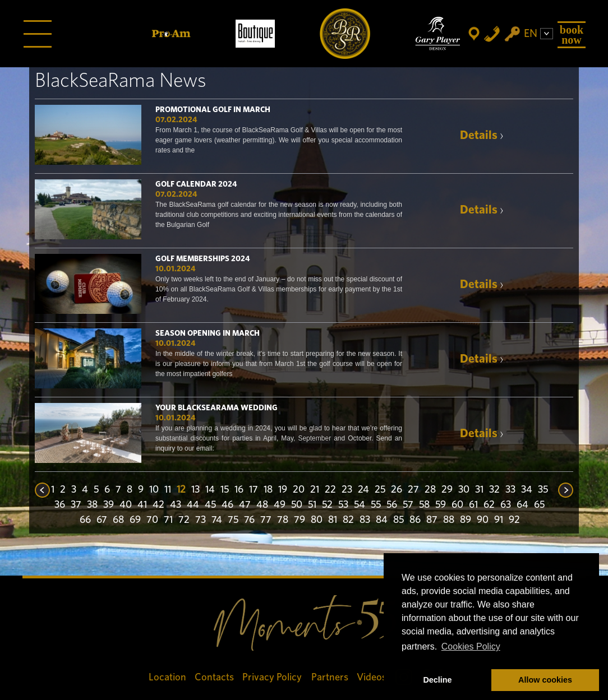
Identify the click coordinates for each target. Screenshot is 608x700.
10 (154, 490)
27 (413, 490)
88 (449, 520)
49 (280, 505)
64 (522, 505)
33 (510, 490)
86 (415, 520)
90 (483, 520)
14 (210, 490)
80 (317, 520)
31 (479, 490)
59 (441, 505)
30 (464, 490)
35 (543, 490)
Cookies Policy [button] (471, 646)
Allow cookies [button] (545, 680)
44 (193, 505)
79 (300, 520)
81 (333, 520)
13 (195, 490)
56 (392, 505)
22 (330, 490)
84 (382, 520)
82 (348, 520)
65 (539, 505)
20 (299, 490)
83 (365, 520)
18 (268, 490)
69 (135, 520)
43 (176, 505)
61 (473, 505)
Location (167, 677)
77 (266, 520)
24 (363, 490)
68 (118, 520)
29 (447, 490)
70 (152, 520)
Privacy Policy (273, 677)
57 (408, 505)
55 (376, 505)
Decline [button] (437, 680)
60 (457, 505)
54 (360, 505)
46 (227, 505)
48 (262, 505)
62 (489, 505)
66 (85, 520)
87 (432, 520)
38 (92, 505)
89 (466, 520)
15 (225, 490)
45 (210, 505)
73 (201, 520)
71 (168, 520)
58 (424, 505)
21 (315, 490)
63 (506, 505)
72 (184, 520)
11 (168, 490)
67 (102, 520)
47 (245, 505)
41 (142, 505)
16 (239, 490)
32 (494, 490)
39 (109, 505)
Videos (372, 677)
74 (217, 520)
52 (327, 505)
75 (233, 520)
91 (499, 520)
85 (399, 520)
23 (347, 490)
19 (283, 490)
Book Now (572, 35)
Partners (330, 677)
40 (126, 505)
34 (527, 490)
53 (343, 505)
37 (76, 505)
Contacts (214, 677)
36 (60, 505)
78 (283, 520)
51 (312, 505)
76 (249, 520)
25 (380, 490)
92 (514, 520)
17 (254, 490)
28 (430, 490)
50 (297, 505)
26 (397, 490)
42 (158, 505)
